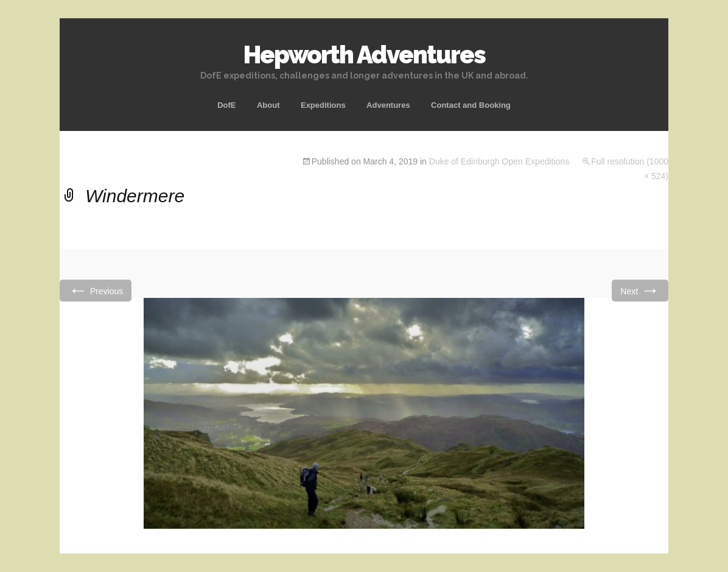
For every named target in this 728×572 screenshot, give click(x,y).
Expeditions (323, 105)
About (268, 105)
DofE (226, 105)
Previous (96, 290)
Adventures (388, 105)
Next (640, 290)
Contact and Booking (471, 105)
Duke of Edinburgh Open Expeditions (499, 161)
